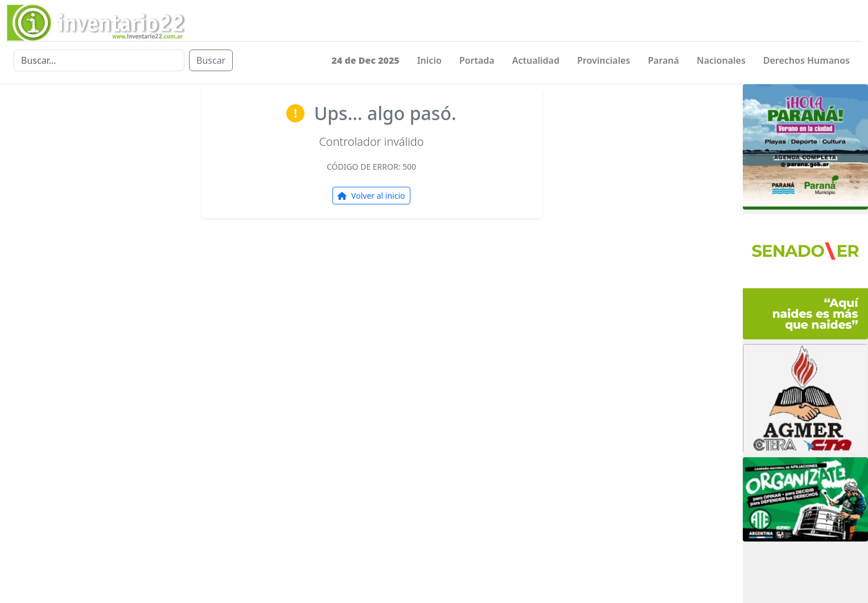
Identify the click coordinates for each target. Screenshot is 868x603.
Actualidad (536, 60)
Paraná (663, 60)
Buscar (211, 60)
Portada (477, 60)
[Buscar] (99, 60)
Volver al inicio (371, 196)
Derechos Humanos (807, 60)
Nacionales (721, 60)
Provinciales (604, 60)
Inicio (429, 60)
